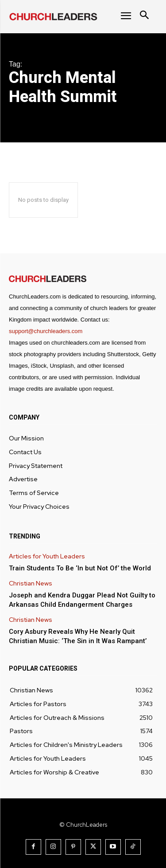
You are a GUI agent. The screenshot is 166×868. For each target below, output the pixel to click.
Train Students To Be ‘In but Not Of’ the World (80, 568)
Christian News (31, 583)
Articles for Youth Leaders (47, 556)
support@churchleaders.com (46, 331)
